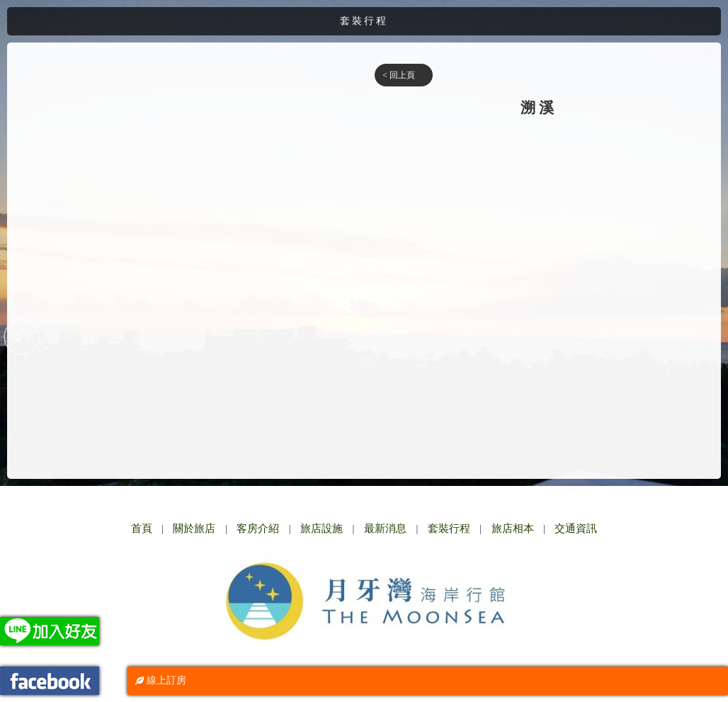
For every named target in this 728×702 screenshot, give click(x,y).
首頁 (142, 528)
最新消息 (385, 528)
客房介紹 (258, 528)
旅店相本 (513, 528)
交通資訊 (576, 528)
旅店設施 (322, 528)
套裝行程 (449, 528)
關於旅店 (194, 528)
